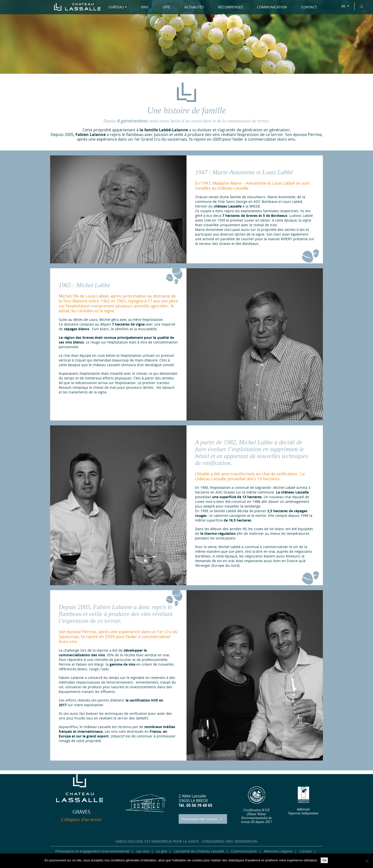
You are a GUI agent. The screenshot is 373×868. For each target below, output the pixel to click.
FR (344, 6)
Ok (324, 860)
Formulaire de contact (202, 819)
